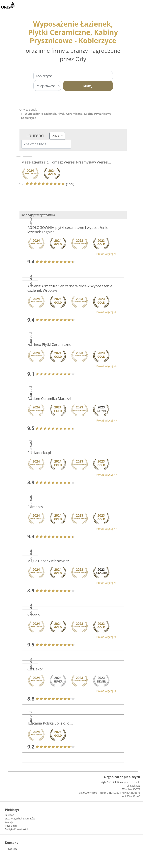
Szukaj (88, 86)
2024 (56, 136)
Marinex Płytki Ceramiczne (49, 344)
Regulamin (11, 826)
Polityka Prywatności (16, 829)
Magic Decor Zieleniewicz (48, 561)
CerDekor (35, 669)
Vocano (34, 615)
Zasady (9, 822)
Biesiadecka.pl (39, 453)
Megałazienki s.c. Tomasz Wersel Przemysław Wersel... (66, 162)
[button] (71, 254)
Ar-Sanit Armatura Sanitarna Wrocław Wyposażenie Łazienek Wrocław (70, 288)
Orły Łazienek (28, 109)
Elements (35, 507)
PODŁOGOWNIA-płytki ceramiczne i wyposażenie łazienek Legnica (68, 230)
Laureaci (10, 815)
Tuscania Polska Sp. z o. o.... (50, 723)
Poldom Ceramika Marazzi (49, 399)
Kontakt (12, 849)
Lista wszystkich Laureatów (20, 819)
